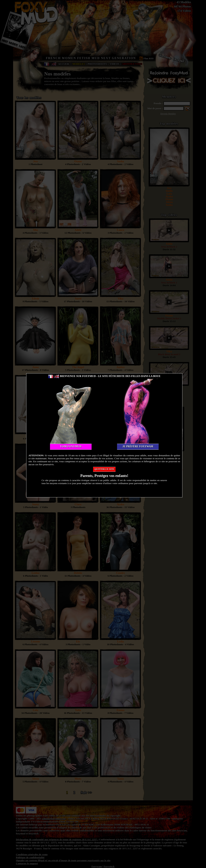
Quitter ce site (104, 469)
